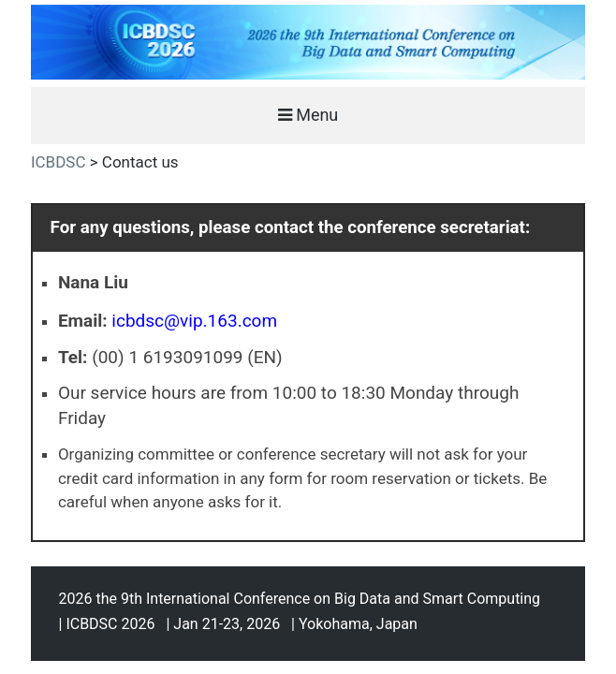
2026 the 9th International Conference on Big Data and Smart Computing (300, 599)
